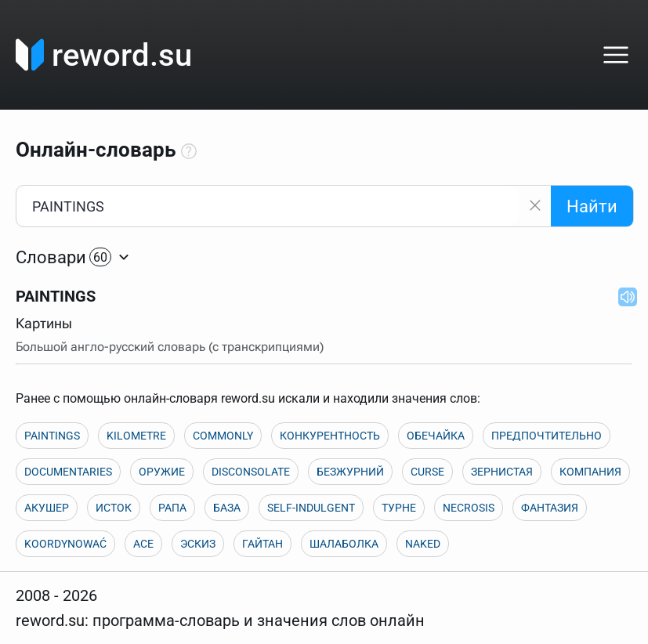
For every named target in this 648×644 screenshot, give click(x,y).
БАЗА (227, 508)
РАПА (172, 508)
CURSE (427, 472)
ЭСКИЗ (198, 544)
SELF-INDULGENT (311, 508)
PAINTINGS (52, 436)
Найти (592, 206)
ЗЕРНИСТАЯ (502, 472)
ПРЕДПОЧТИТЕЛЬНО (547, 436)
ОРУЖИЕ (162, 472)
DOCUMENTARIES (68, 472)
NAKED (423, 544)
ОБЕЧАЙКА (436, 436)
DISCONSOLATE (251, 472)
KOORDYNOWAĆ (65, 544)
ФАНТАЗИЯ (550, 508)
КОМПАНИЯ (590, 472)
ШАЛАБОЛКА (344, 544)
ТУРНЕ (399, 508)
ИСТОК (114, 508)
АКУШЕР (47, 508)
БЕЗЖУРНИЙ (350, 472)
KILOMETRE (136, 436)
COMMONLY (223, 436)
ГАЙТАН (262, 544)
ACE (143, 544)
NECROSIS (469, 508)
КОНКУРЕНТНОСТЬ (330, 436)
